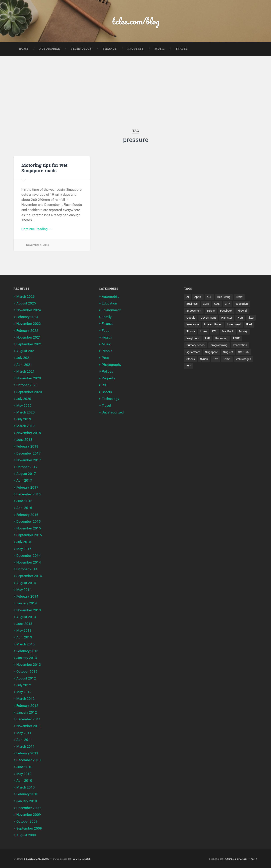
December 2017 (29, 453)
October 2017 (27, 467)
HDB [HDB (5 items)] (240, 318)
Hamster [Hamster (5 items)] (227, 318)
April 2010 (24, 781)
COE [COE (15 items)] (217, 304)
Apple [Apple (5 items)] (198, 297)
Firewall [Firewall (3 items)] (242, 311)
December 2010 (29, 760)
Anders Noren (236, 859)
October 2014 (27, 569)
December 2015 (29, 521)
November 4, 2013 (38, 245)
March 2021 (26, 371)
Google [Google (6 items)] (191, 318)
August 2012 (26, 678)
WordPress (82, 859)
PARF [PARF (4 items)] (236, 338)
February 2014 (27, 596)
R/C (105, 385)
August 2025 (26, 303)
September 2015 (29, 535)
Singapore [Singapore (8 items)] (211, 352)
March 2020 (26, 412)
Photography (112, 365)
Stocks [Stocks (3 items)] (191, 359)
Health (107, 337)
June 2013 (24, 624)
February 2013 (27, 651)
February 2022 (27, 331)
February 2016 (27, 515)
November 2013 (29, 610)
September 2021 (29, 344)
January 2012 (27, 712)
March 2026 (26, 297)
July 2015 (24, 542)
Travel (182, 49)
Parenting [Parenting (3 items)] (221, 338)
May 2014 (24, 590)
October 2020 (27, 385)
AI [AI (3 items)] (188, 297)
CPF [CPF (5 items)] (227, 304)
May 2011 (24, 733)
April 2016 (24, 508)
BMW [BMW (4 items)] (239, 297)
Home (24, 49)
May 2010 (24, 774)
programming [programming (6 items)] (219, 345)
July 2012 (24, 685)
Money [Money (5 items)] (243, 331)
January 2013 (27, 658)
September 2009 (29, 828)
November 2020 (29, 378)
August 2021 (26, 351)
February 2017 (27, 487)
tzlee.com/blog (136, 21)
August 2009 (26, 835)
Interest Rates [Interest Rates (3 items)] (213, 324)
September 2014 (29, 576)
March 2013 (26, 644)
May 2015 (24, 549)
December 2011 (29, 719)
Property (136, 49)
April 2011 (24, 740)
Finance (110, 49)
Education (109, 303)
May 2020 (24, 406)
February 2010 (27, 794)
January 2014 (27, 603)
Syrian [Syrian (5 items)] (204, 359)
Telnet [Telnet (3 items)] (227, 359)
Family (107, 317)
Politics (107, 371)
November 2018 (29, 433)
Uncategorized (113, 412)
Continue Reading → (37, 229)
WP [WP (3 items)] (188, 366)
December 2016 (29, 494)
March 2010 (26, 787)
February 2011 (27, 753)
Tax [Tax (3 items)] (216, 359)
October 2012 (27, 672)
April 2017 (24, 480)
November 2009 (29, 815)
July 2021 (24, 358)
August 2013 (26, 617)
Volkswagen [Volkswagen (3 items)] (243, 359)
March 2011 (26, 746)
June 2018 (24, 440)
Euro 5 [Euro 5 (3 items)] (211, 311)
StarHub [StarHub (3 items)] (243, 352)
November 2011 (29, 726)
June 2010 (24, 767)
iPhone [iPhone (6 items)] (191, 331)
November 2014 (29, 562)
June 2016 (24, 501)
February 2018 (27, 446)
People (107, 351)
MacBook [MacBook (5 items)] (228, 331)
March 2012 (26, 699)
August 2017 (26, 474)
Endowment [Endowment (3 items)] (194, 311)
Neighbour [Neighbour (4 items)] (193, 338)
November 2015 (29, 528)
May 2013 (24, 630)
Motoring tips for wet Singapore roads (44, 168)
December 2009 (29, 808)
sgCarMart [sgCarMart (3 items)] (193, 352)
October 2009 (27, 821)
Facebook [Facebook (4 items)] (226, 311)
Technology (81, 49)
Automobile (50, 49)
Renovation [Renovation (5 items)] (240, 345)
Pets (105, 358)
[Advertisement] (135, 85)
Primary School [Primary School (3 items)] (196, 345)
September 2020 (29, 392)
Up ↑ (254, 859)
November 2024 (29, 310)
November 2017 (29, 460)
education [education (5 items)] (242, 304)
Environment (111, 310)
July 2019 (24, 419)
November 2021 (29, 337)
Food (106, 331)
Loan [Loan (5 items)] (204, 331)
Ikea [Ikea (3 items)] (251, 318)
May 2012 (24, 692)
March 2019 (26, 426)
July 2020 (24, 399)
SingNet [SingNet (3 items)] (228, 352)
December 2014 (29, 556)
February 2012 (27, 706)
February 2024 (27, 317)
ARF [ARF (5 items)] (209, 297)
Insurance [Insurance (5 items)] (193, 324)
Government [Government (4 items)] (208, 318)
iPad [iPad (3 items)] (249, 324)
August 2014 (26, 583)
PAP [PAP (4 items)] (207, 338)
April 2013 (24, 637)
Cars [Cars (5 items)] (206, 304)
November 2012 (29, 665)
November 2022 (29, 324)
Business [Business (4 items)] (192, 304)
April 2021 (24, 365)
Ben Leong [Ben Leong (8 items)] (224, 297)
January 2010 (27, 801)
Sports (107, 392)
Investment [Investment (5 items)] (234, 324)
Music (160, 49)
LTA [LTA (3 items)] (214, 331)
